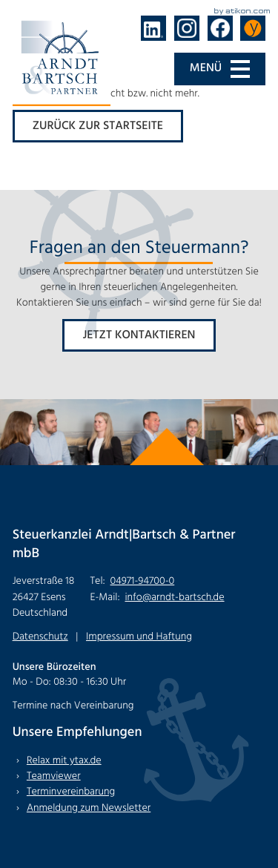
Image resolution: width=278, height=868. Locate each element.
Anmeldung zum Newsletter (89, 808)
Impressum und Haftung (139, 637)
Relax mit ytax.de (64, 761)
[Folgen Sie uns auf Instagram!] (187, 28)
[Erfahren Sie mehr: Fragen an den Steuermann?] (139, 335)
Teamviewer (54, 776)
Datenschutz (40, 637)
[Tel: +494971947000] (143, 581)
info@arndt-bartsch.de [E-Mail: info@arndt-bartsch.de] (174, 598)
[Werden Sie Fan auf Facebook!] (220, 28)
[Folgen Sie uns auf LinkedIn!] (153, 28)
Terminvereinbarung (71, 792)
